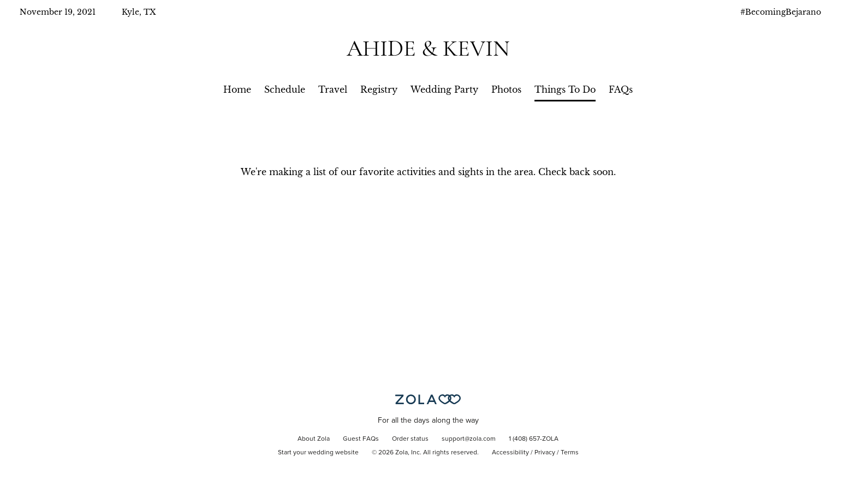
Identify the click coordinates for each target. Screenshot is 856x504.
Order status (410, 439)
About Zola (314, 439)
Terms (570, 453)
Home (237, 89)
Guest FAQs (361, 439)
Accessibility (510, 453)
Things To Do (565, 89)
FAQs (621, 89)
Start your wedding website (318, 453)
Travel (333, 89)
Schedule (285, 89)
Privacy (545, 453)
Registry (379, 89)
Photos (506, 89)
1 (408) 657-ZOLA (534, 439)
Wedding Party (444, 89)
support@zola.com (469, 439)
